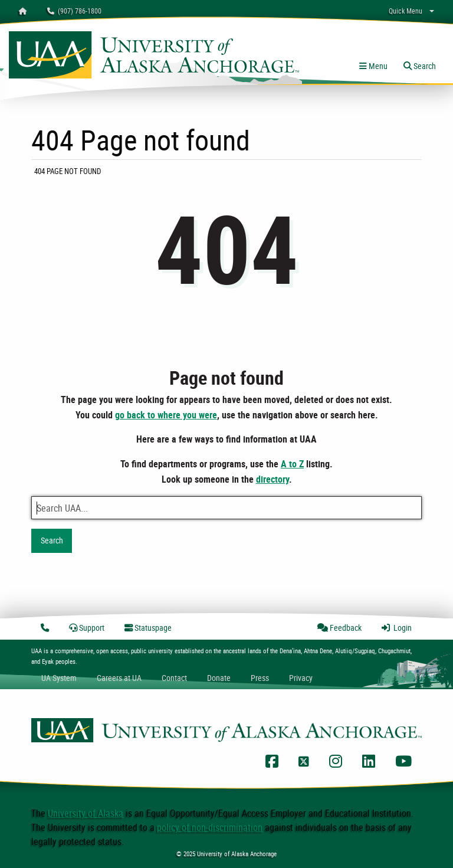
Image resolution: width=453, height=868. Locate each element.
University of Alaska (86, 813)
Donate (219, 678)
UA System (59, 678)
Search (52, 540)
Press (260, 678)
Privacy (301, 678)
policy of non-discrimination (210, 827)
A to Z (292, 464)
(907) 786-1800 (74, 11)
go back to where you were (166, 415)
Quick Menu (406, 11)
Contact (174, 678)
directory (273, 479)
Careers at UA (119, 678)
